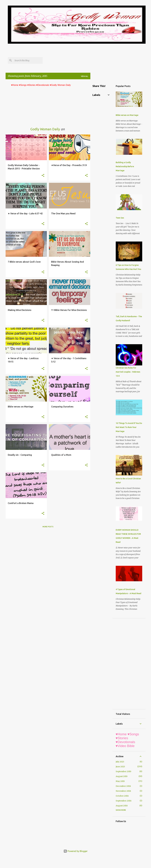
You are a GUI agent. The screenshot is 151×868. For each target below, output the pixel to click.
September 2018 (124, 801)
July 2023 (120, 762)
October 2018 (122, 796)
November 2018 (123, 791)
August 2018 (122, 806)
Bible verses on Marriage (127, 115)
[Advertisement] (59, 50)
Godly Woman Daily (45, 129)
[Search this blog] (28, 60)
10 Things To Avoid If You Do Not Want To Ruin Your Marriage (129, 427)
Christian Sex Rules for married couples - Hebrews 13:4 (128, 372)
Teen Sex (120, 218)
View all (84, 76)
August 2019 (122, 776)
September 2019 (123, 771)
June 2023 (120, 767)
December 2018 (123, 786)
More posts (48, 527)
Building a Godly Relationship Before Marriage (125, 166)
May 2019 (120, 781)
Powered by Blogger (76, 851)
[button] (43, 176)
